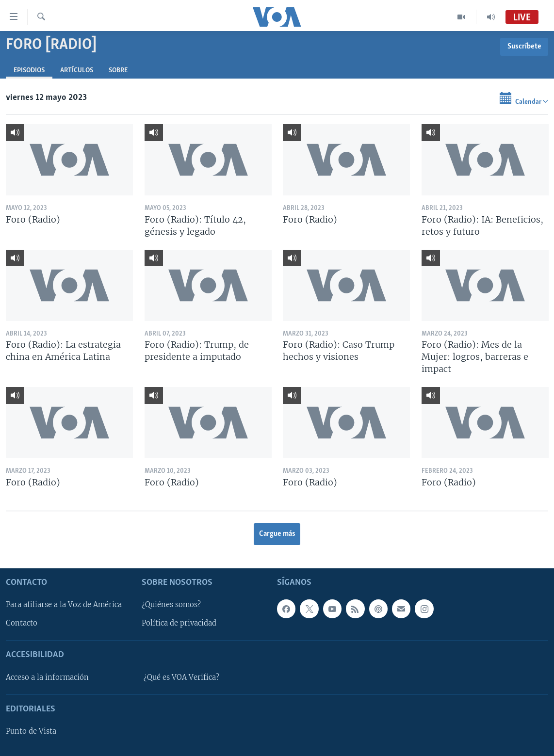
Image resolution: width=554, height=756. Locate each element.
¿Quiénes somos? (171, 605)
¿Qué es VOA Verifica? (181, 677)
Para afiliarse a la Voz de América (64, 605)
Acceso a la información (47, 677)
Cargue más (277, 534)
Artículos (77, 71)
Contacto (22, 623)
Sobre (118, 71)
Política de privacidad (179, 623)
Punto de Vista (31, 731)
